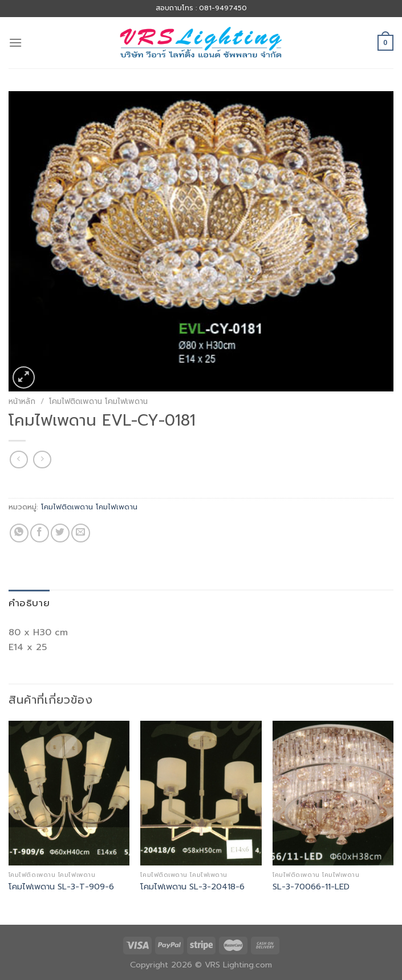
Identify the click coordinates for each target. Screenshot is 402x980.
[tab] (29, 603)
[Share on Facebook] (40, 533)
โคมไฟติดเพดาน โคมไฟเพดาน (98, 401)
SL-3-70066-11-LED (311, 887)
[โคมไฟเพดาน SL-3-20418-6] (201, 793)
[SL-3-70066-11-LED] (333, 793)
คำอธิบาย (29, 603)
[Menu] (15, 42)
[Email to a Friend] (81, 533)
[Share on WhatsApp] (19, 533)
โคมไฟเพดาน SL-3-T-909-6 (61, 887)
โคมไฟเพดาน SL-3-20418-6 (192, 887)
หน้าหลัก (22, 401)
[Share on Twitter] (60, 533)
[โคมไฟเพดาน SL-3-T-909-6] (69, 793)
